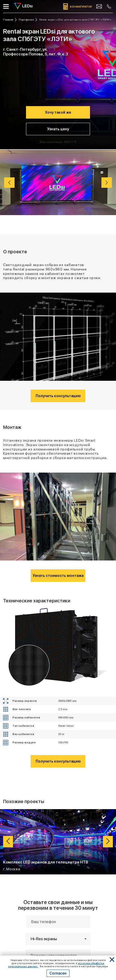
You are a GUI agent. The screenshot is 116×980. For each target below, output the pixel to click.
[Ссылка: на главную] (10, 20)
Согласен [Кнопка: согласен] (58, 973)
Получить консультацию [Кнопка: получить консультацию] (58, 396)
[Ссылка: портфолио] (28, 20)
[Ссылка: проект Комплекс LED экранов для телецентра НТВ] (58, 842)
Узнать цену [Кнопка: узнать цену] (58, 129)
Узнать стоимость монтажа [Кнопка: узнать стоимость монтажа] (58, 576)
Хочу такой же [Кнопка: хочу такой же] (58, 112)
